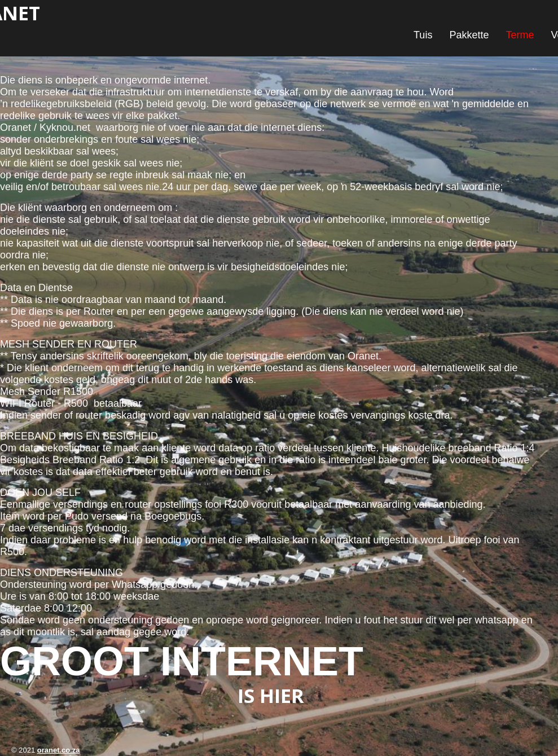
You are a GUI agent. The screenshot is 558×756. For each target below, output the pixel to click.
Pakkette (469, 35)
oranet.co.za (59, 750)
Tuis (423, 35)
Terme (520, 35)
